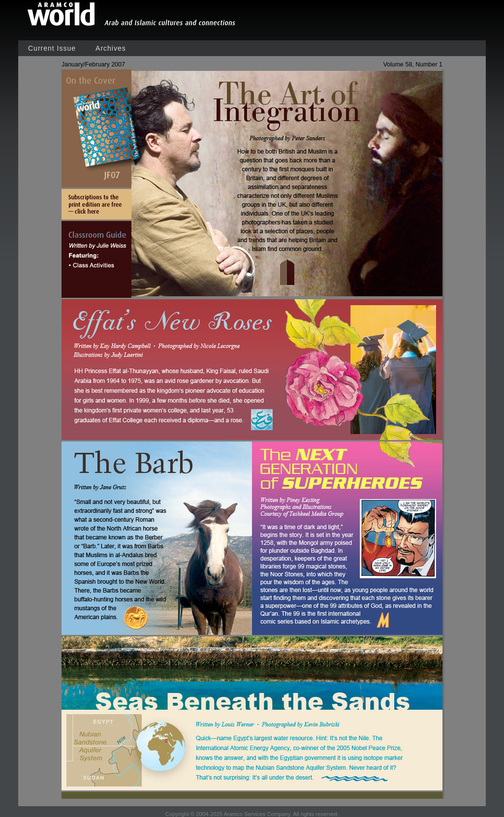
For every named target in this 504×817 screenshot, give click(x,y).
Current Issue (52, 48)
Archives (111, 48)
